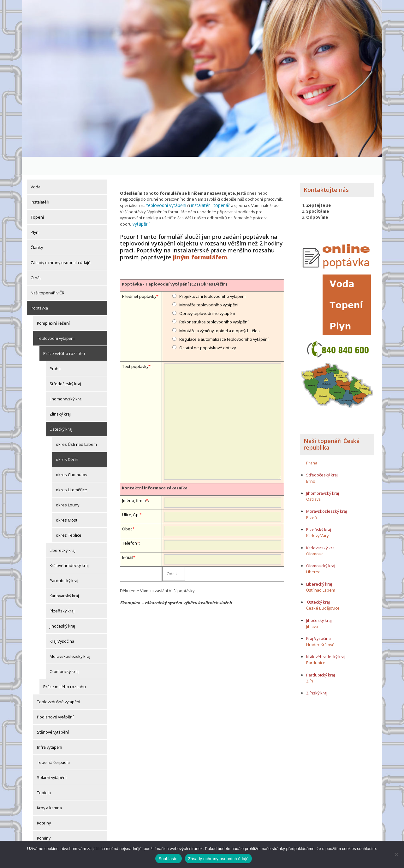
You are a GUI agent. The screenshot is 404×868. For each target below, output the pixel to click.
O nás (36, 260)
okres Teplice (69, 517)
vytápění (265, 199)
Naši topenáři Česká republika (332, 426)
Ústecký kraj (61, 411)
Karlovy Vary (317, 517)
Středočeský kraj (65, 366)
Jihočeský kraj (62, 608)
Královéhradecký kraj (69, 547)
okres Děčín (67, 441)
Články (37, 229)
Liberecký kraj (62, 532)
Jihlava (312, 608)
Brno (311, 463)
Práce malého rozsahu (65, 669)
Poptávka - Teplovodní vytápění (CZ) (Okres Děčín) (174, 259)
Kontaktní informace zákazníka (155, 463)
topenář (217, 187)
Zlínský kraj (60, 396)
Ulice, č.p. (131, 489)
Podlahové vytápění (55, 699)
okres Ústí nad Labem (76, 426)
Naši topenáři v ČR (48, 275)
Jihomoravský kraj (66, 381)
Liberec (313, 554)
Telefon (130, 518)
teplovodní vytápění (165, 187)
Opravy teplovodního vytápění (207, 288)
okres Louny (68, 487)
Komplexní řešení (53, 305)
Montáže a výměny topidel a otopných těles (220, 305)
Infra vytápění (50, 729)
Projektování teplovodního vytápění (212, 271)
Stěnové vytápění (53, 714)
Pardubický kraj (64, 563)
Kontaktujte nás (326, 172)
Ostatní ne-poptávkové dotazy (208, 322)
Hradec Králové (320, 626)
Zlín (310, 663)
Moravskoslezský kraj (70, 638)
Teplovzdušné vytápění (59, 684)
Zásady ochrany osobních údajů (61, 245)
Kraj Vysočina (62, 623)
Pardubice (316, 645)
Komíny (44, 820)
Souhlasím (169, 859)
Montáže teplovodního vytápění (209, 280)
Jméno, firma (134, 475)
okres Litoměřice (71, 472)
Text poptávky (135, 341)
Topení (37, 199)
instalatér (197, 187)
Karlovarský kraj (64, 578)
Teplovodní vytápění (56, 320)
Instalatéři (40, 184)
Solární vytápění (52, 759)
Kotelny (44, 805)
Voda (36, 169)
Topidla (44, 775)
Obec (127, 504)
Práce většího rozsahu (64, 335)
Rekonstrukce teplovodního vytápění (214, 297)
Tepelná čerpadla (53, 744)
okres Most (67, 502)
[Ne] (396, 854)
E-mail (128, 532)
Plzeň (312, 499)
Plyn (35, 214)
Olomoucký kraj (64, 653)
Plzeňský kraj (62, 593)
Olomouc (315, 535)
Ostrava (313, 481)
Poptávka (39, 290)
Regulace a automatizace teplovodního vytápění (224, 314)
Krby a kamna (49, 790)
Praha (55, 351)
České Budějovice (323, 590)
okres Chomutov (71, 457)
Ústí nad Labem (321, 572)
